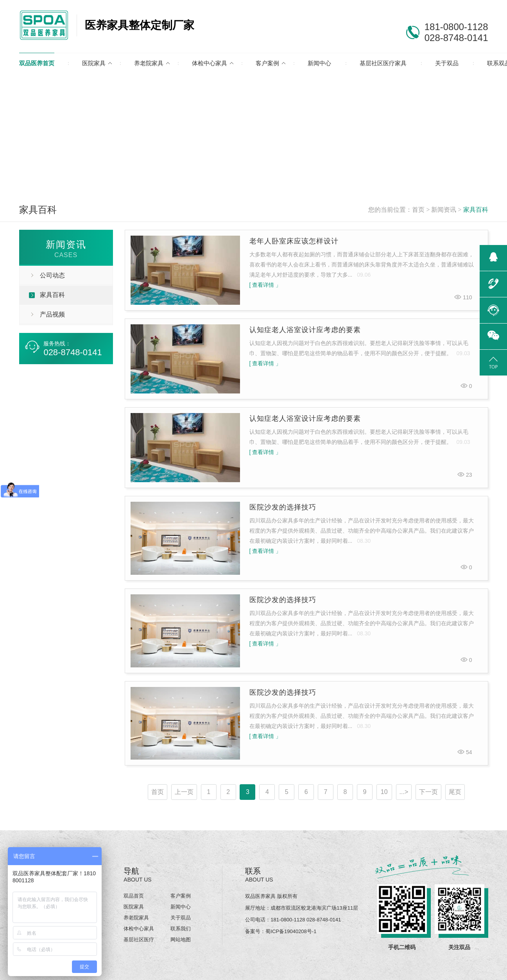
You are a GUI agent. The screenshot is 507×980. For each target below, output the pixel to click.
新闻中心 (319, 63)
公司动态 (52, 275)
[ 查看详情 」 (265, 285)
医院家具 (94, 63)
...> (404, 792)
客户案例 (267, 63)
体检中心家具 (210, 63)
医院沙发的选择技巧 (283, 507)
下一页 (428, 792)
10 (384, 792)
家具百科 (476, 210)
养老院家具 (149, 63)
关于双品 (447, 63)
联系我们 (181, 929)
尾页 (455, 792)
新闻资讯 (444, 210)
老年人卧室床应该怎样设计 (294, 241)
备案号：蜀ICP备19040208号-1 (281, 931)
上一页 (184, 792)
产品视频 (52, 314)
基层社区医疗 (139, 940)
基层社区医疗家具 (383, 63)
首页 (418, 210)
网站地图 (181, 940)
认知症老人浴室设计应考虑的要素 (305, 330)
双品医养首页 (37, 63)
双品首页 (134, 896)
